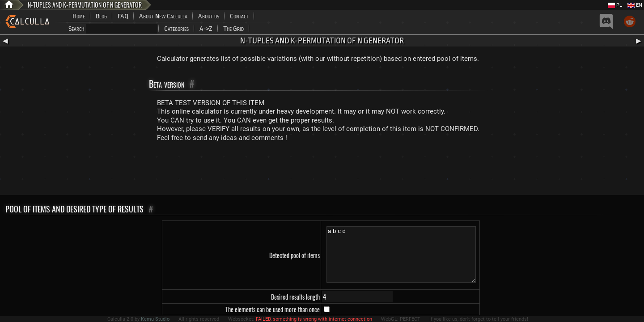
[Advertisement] (322, 170)
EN (635, 5)
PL (615, 5)
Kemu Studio (155, 319)
